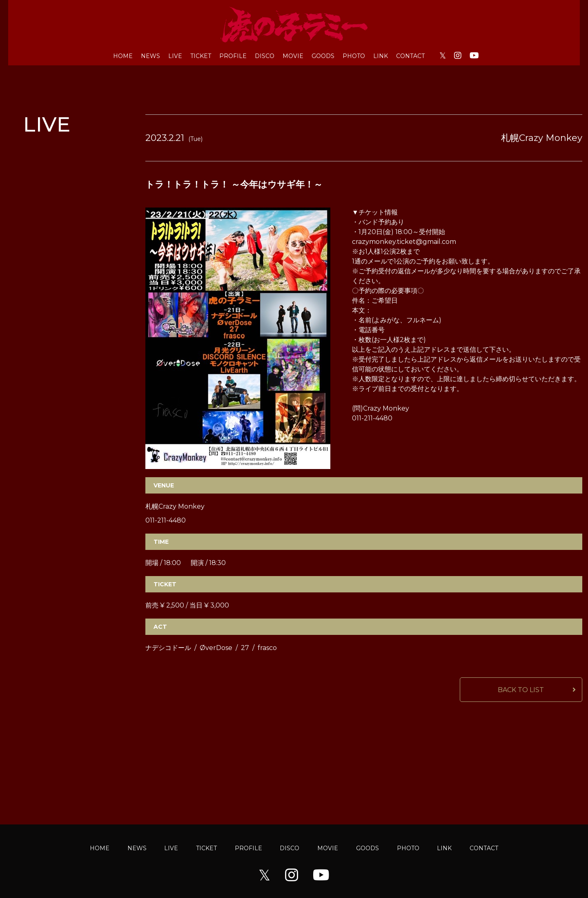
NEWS (150, 56)
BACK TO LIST (521, 690)
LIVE (175, 56)
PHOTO (354, 56)
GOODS (323, 56)
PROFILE (233, 56)
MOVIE (293, 56)
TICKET (201, 56)
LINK (381, 56)
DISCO (265, 56)
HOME (123, 56)
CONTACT (410, 56)
